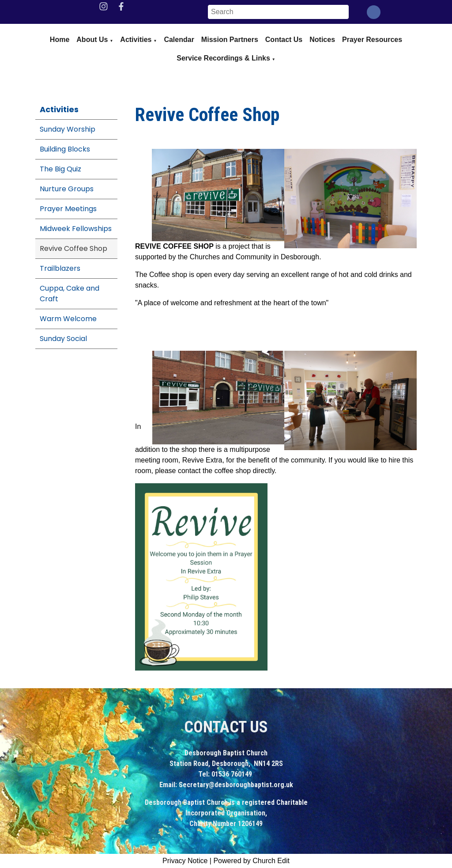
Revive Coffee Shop (73, 248)
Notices (322, 40)
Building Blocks (65, 149)
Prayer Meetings (68, 209)
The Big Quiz (60, 169)
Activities (136, 40)
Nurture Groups (67, 189)
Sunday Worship (68, 129)
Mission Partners (230, 40)
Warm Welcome (68, 319)
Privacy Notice (185, 861)
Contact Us (284, 40)
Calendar (179, 40)
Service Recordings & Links (223, 58)
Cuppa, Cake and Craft (70, 294)
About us (92, 40)
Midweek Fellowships (76, 229)
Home (60, 40)
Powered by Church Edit (251, 861)
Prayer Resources (372, 40)
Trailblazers (60, 268)
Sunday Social (63, 339)
